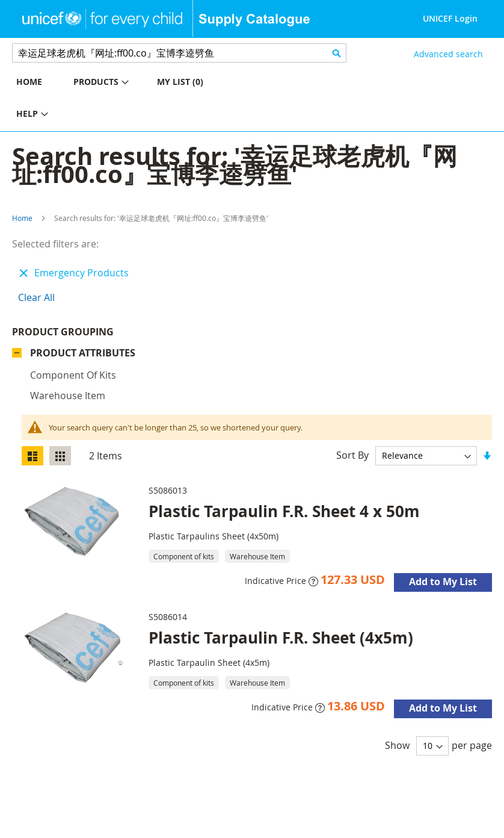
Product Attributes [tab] (83, 353)
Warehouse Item (68, 396)
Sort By (352, 455)
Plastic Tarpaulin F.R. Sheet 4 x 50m (284, 511)
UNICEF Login (450, 18)
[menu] (126, 99)
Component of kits (73, 375)
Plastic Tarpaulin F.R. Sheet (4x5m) (281, 638)
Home (22, 218)
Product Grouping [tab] (63, 332)
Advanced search (448, 54)
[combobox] (179, 53)
